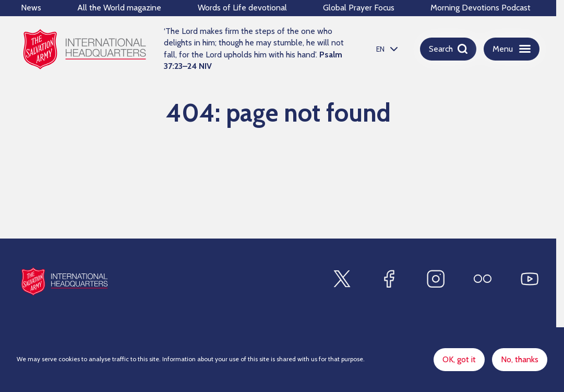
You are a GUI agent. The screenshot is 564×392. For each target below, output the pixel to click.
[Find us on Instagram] (436, 279)
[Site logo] (64, 281)
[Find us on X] (342, 279)
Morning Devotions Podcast (481, 8)
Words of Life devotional (242, 8)
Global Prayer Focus (359, 8)
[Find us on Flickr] (483, 279)
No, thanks (520, 359)
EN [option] (380, 49)
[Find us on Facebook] (389, 279)
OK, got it (459, 359)
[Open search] (448, 49)
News (31, 8)
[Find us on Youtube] (530, 279)
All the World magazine (119, 8)
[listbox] (386, 49)
